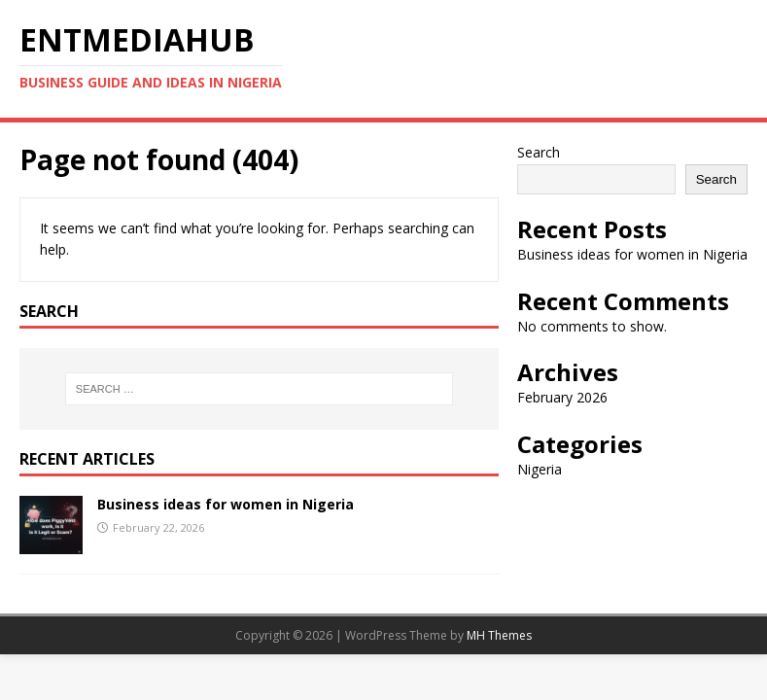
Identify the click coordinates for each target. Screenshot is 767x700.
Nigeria (540, 469)
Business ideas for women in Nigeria (226, 504)
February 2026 (562, 397)
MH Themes (499, 635)
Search (539, 152)
